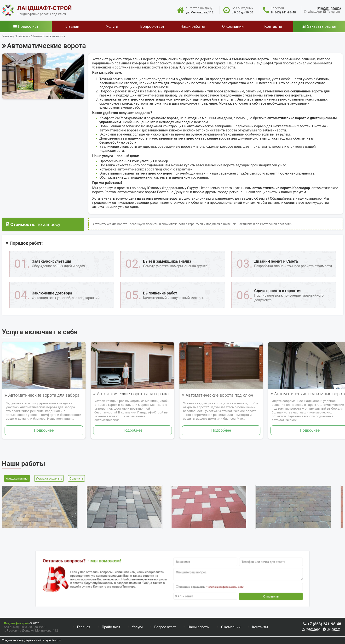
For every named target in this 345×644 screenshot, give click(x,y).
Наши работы (199, 627)
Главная (84, 627)
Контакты (260, 627)
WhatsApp (315, 12)
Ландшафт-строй (16, 623)
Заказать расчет (322, 26)
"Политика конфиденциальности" (206, 584)
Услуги (137, 627)
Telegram (334, 12)
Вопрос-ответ (165, 627)
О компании (231, 627)
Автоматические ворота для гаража (133, 394)
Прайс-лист (28, 26)
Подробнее (44, 430)
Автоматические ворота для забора (44, 395)
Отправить (235, 590)
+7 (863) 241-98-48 (324, 624)
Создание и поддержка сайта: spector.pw (31, 640)
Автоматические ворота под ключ (219, 395)
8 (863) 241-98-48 (283, 12)
